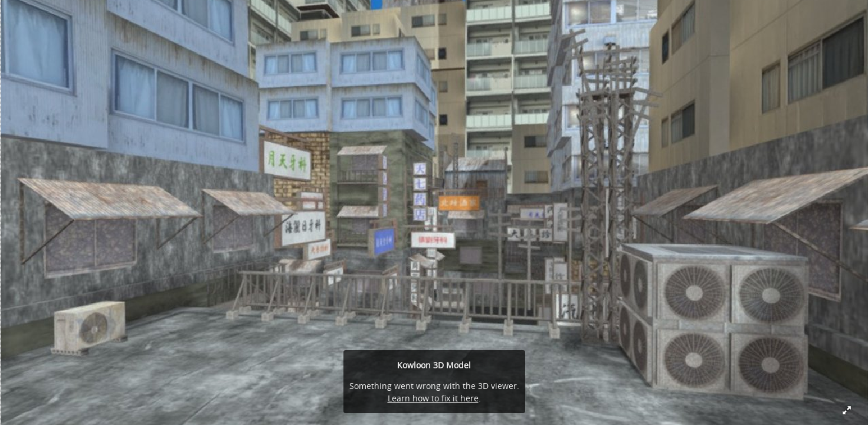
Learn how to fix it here (433, 398)
